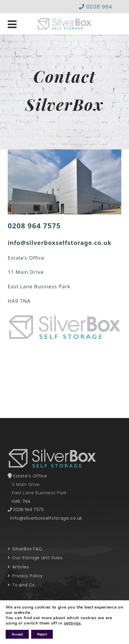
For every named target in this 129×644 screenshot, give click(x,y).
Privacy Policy (25, 576)
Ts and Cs (21, 585)
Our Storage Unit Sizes (35, 558)
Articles (18, 567)
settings (73, 623)
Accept (17, 634)
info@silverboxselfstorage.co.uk (46, 518)
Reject (42, 634)
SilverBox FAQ (25, 549)
